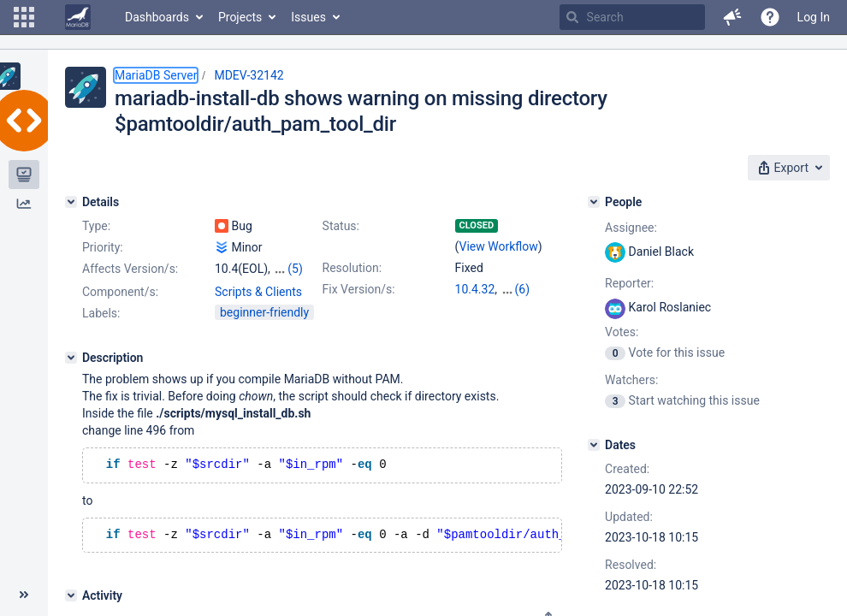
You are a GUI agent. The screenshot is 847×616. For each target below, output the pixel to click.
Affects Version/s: (130, 269)
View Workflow (499, 246)
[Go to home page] (78, 17)
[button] (24, 17)
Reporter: (629, 283)
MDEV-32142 (249, 75)
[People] (594, 202)
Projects (240, 17)
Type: (96, 226)
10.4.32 (475, 289)
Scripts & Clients (258, 292)
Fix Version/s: (359, 289)
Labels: (101, 313)
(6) (523, 289)
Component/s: (120, 292)
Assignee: (631, 228)
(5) (295, 269)
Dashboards (157, 17)
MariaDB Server (156, 75)
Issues (308, 17)
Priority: (103, 247)
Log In (814, 17)
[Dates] (594, 445)
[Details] (71, 202)
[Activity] (71, 599)
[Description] (71, 358)
